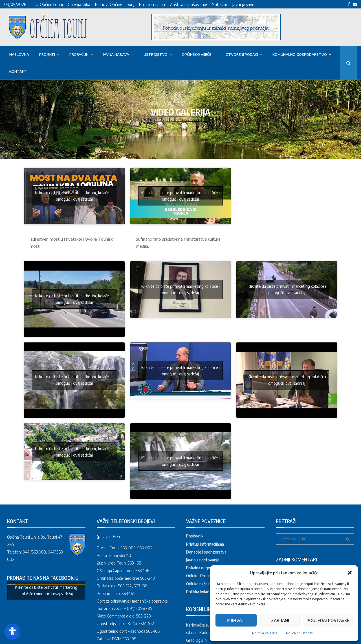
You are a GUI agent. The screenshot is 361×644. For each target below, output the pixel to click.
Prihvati (236, 620)
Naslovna (19, 54)
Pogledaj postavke (328, 620)
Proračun (79, 54)
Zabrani (280, 620)
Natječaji (220, 4)
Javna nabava (116, 54)
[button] (350, 573)
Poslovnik (195, 536)
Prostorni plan (152, 4)
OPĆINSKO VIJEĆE (197, 54)
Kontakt (18, 71)
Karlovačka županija (203, 625)
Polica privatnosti (300, 633)
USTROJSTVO (156, 54)
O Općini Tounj (49, 4)
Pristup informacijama (205, 544)
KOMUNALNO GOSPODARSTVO (300, 54)
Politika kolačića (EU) (204, 592)
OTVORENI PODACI (242, 54)
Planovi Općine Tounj (115, 4)
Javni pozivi (243, 4)
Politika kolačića (265, 633)
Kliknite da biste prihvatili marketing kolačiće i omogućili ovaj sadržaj (74, 196)
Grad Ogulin (196, 640)
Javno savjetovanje (203, 560)
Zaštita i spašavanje (188, 4)
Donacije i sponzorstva (206, 552)
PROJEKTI (47, 54)
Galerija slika (79, 4)
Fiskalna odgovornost (205, 568)
